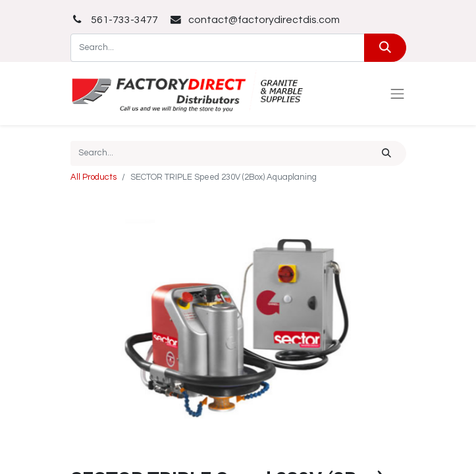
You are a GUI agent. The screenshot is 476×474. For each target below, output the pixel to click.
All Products (93, 177)
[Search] (385, 48)
